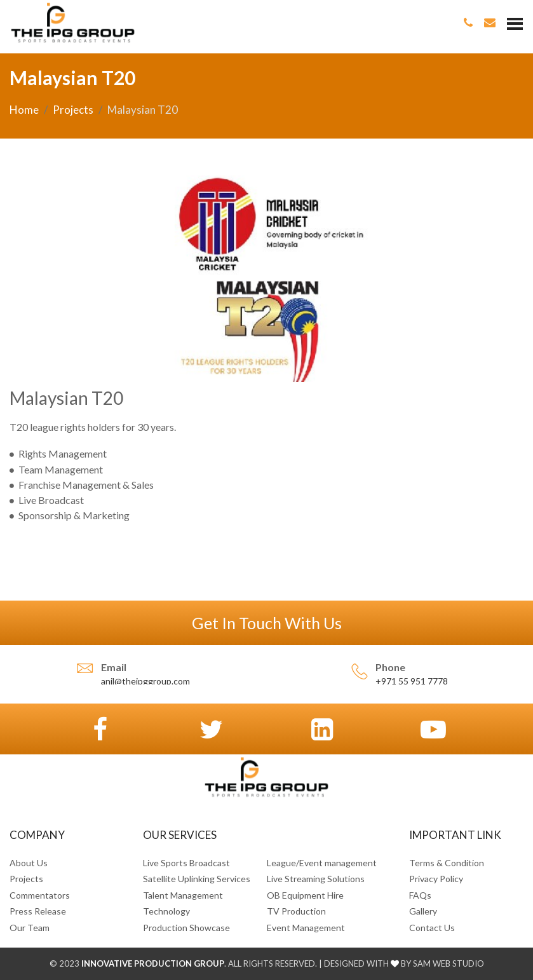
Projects (73, 110)
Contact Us (432, 928)
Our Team (30, 928)
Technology (166, 911)
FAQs (420, 895)
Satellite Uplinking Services (197, 879)
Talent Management (183, 895)
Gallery (423, 911)
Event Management (306, 928)
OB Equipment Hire (305, 895)
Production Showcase (186, 928)
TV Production (296, 911)
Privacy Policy (436, 879)
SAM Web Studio (448, 963)
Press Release (38, 911)
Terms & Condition (447, 863)
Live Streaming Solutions (316, 879)
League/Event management (322, 863)
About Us (29, 863)
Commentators (40, 895)
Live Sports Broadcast (186, 863)
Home (24, 110)
